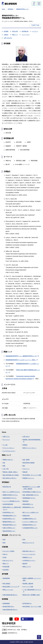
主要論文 (6, 35)
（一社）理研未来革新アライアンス (32, 591)
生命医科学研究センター (9, 519)
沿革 (4, 463)
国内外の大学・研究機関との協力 (31, 595)
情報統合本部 (26, 516)
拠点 (24, 466)
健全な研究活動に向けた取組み (11, 475)
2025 (24, 540)
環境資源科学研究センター (10, 525)
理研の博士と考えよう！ (29, 551)
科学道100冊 (6, 567)
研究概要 (6, 31)
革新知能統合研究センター (10, 516)
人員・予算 (6, 469)
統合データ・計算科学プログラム (11, 492)
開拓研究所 (26, 501)
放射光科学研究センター (9, 531)
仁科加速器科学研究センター (30, 528)
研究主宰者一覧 (7, 487)
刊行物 (5, 557)
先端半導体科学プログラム (10, 498)
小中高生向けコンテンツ (29, 560)
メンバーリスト (26, 35)
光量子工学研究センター (9, 528)
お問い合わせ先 (8, 38)
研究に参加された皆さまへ (10, 478)
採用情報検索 (6, 603)
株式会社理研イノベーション (11, 587)
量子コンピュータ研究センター (31, 512)
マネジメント (26, 469)
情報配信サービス (27, 557)
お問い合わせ (26, 437)
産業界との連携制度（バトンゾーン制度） (32, 579)
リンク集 (5, 445)
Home (3, 9)
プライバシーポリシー (9, 448)
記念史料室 (6, 570)
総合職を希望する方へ (9, 606)
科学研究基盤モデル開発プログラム (32, 492)
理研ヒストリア (27, 567)
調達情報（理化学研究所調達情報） (32, 441)
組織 (4, 466)
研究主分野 (15, 31)
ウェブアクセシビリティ (9, 451)
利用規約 (25, 445)
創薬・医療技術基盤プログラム (31, 495)
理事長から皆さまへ (8, 460)
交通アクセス (6, 437)
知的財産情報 (6, 578)
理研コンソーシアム (8, 590)
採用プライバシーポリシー (30, 448)
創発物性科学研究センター (30, 525)
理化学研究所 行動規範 (29, 463)
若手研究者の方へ (27, 603)
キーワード (35, 31)
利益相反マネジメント (28, 478)
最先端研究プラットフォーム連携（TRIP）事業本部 (31, 488)
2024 (4, 543)
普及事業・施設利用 (28, 584)
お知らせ (5, 554)
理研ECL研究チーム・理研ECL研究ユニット (12, 508)
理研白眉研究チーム (28, 504)
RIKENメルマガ (28, 619)
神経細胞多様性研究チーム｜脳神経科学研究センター (22, 356)
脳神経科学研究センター (23, 9)
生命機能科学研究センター (30, 519)
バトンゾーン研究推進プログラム (11, 501)
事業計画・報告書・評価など (10, 472)
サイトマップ (6, 440)
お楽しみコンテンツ (8, 560)
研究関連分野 (25, 31)
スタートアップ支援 (28, 587)
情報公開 (25, 472)
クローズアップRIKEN (9, 551)
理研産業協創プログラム (29, 498)
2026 (4, 540)
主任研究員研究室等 (8, 504)
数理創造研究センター (28, 507)
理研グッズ (6, 564)
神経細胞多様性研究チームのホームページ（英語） (22, 360)
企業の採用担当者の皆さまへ (10, 595)
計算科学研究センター (9, 512)
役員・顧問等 (26, 460)
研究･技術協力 (7, 584)
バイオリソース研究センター (30, 522)
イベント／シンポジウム (29, 554)
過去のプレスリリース (28, 543)
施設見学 (25, 564)
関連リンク (15, 35)
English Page (35, 25)
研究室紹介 (11, 9)
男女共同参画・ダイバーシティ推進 (32, 475)
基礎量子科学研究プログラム (10, 495)
